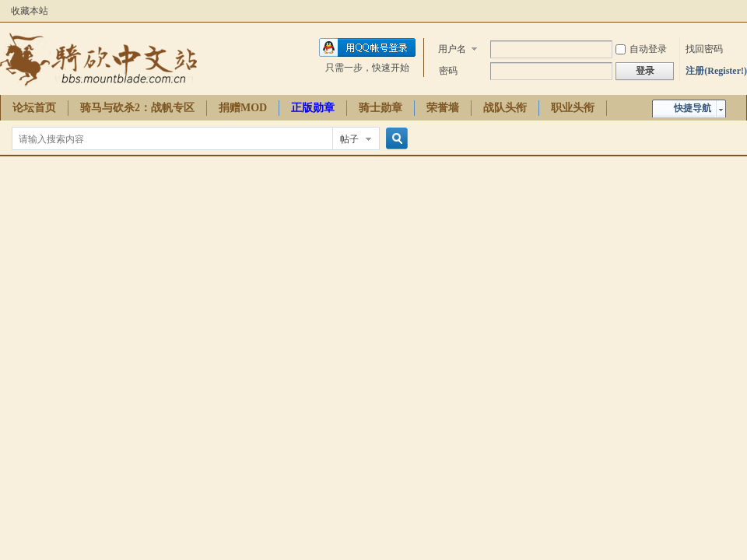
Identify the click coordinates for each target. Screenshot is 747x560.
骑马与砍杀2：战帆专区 (137, 108)
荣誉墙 (443, 108)
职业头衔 (573, 108)
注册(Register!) (716, 71)
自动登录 (641, 49)
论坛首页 (34, 108)
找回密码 (704, 49)
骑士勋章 (381, 108)
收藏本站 (30, 11)
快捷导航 (693, 108)
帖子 (349, 139)
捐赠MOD (243, 108)
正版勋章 (313, 108)
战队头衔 (505, 108)
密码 (448, 71)
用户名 (452, 49)
